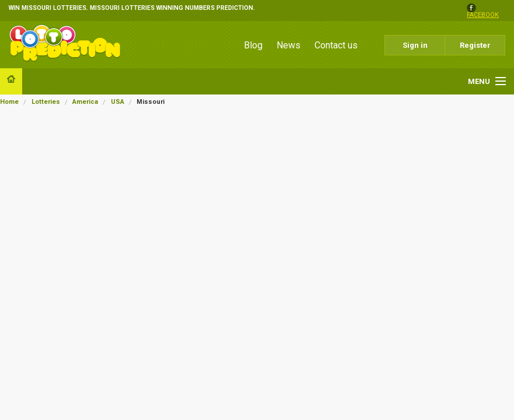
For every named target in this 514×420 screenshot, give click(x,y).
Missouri (151, 102)
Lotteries (46, 102)
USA (118, 102)
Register (475, 45)
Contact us (336, 45)
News (289, 45)
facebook (483, 15)
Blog (253, 45)
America (85, 102)
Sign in (415, 45)
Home (9, 102)
